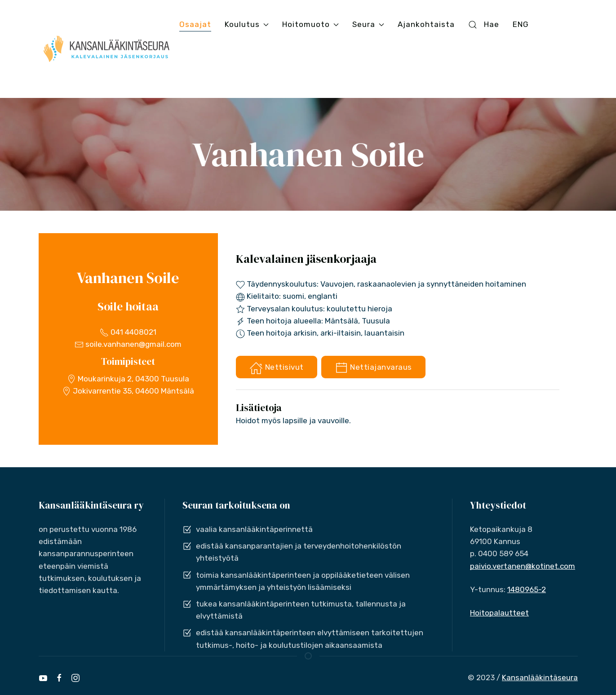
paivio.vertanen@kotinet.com (523, 566)
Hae (483, 24)
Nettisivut (277, 368)
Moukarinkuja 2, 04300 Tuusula (128, 379)
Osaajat (195, 24)
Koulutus (247, 24)
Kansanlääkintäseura (540, 677)
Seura (368, 24)
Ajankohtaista (426, 24)
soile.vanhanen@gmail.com (128, 344)
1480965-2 (527, 589)
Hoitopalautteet (499, 613)
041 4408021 (128, 332)
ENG (521, 24)
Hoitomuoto (310, 24)
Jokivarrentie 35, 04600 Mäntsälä (128, 391)
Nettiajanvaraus (373, 368)
